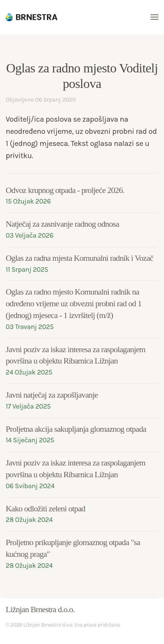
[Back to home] (34, 17)
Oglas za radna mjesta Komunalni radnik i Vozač (79, 258)
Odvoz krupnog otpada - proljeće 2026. (65, 190)
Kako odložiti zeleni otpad (45, 508)
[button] (155, 17)
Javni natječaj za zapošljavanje (52, 395)
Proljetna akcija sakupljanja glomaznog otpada (76, 429)
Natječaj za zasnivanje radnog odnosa (62, 224)
